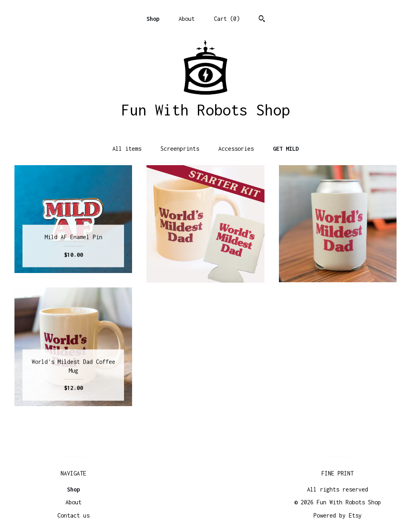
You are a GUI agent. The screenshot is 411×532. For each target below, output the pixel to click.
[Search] (262, 20)
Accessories (236, 149)
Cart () (227, 19)
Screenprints (180, 149)
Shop (153, 19)
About (187, 19)
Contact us (73, 515)
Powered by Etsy (338, 515)
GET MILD (286, 149)
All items (127, 149)
